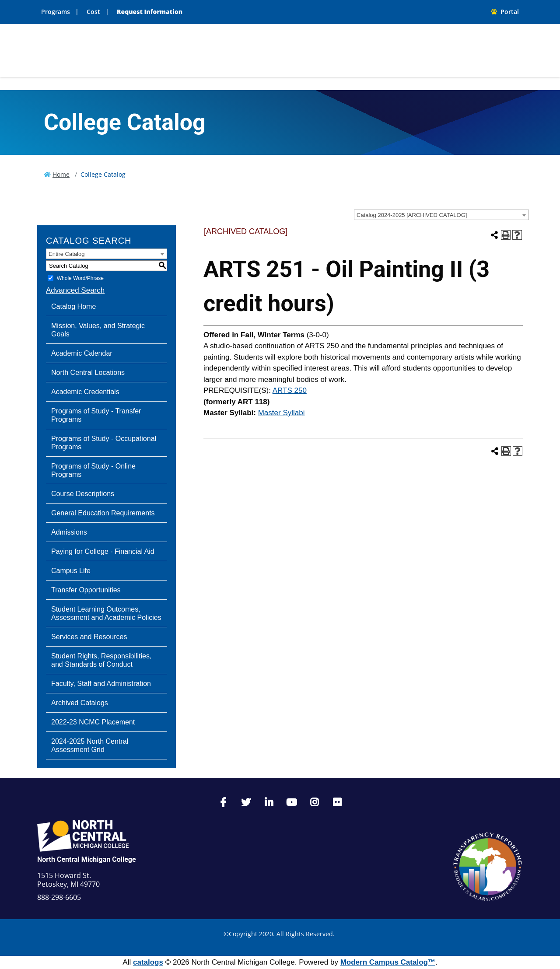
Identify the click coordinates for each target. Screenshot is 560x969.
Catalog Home (73, 306)
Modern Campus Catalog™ (388, 962)
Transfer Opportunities (86, 590)
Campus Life (71, 571)
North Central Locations (88, 373)
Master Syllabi (282, 413)
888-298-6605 (59, 897)
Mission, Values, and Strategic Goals (98, 330)
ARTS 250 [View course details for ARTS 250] (290, 390)
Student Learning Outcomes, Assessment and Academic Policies (106, 613)
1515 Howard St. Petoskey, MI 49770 (68, 880)
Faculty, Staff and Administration (101, 684)
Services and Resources (89, 637)
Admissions (69, 532)
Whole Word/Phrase (80, 278)
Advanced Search (75, 290)
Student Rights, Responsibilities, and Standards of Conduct (101, 660)
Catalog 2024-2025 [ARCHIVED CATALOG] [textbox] (412, 215)
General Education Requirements (103, 513)
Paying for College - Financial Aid (103, 551)
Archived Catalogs (80, 703)
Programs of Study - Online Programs (93, 470)
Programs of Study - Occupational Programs (104, 443)
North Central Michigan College (87, 859)
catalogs (148, 962)
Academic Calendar (82, 353)
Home (61, 174)
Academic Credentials (85, 392)
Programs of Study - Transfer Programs (96, 415)
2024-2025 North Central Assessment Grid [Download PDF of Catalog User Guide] (90, 745)
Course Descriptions (83, 494)
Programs (56, 12)
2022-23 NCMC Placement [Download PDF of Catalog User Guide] (93, 722)
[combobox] (441, 215)
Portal (505, 12)
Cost (93, 12)
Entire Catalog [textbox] (66, 254)
